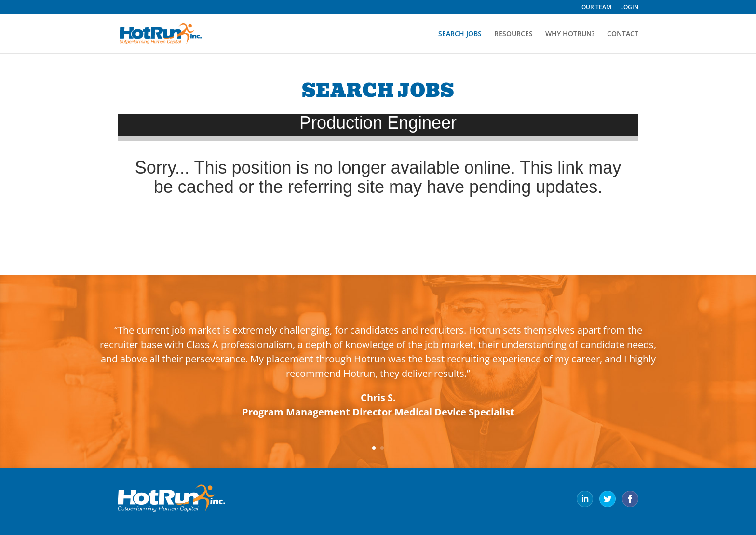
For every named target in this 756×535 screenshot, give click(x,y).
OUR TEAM (596, 8)
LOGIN (629, 8)
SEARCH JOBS (460, 34)
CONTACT (623, 34)
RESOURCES (513, 34)
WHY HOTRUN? (570, 34)
